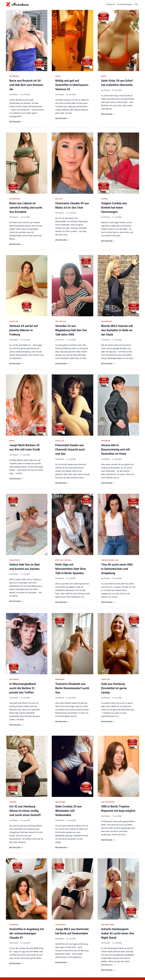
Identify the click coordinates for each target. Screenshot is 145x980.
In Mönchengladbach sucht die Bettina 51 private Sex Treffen (25, 680)
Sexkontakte (60, 793)
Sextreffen (106, 434)
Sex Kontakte (15, 195)
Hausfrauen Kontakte (104, 973)
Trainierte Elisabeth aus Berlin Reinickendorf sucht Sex (71, 680)
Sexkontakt (60, 671)
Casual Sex (14, 316)
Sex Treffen (14, 671)
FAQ (136, 4)
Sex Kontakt (14, 76)
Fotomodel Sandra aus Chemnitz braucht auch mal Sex (71, 443)
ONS (57, 316)
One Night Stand (108, 553)
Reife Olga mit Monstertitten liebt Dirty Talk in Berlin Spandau (72, 561)
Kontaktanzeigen (125, 4)
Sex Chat (59, 195)
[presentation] (27, 40)
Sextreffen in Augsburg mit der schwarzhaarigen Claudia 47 (27, 923)
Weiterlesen (16, 117)
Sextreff (105, 195)
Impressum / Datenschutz (127, 973)
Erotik (58, 76)
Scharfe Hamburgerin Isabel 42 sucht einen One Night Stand (118, 923)
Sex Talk (63, 316)
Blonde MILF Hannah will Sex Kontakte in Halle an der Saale (118, 325)
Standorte (111, 4)
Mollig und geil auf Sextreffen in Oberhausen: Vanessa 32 (71, 84)
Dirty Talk (59, 553)
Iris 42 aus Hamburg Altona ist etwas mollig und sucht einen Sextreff (26, 801)
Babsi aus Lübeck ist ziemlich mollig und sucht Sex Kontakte (25, 203)
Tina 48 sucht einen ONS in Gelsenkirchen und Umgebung (117, 561)
